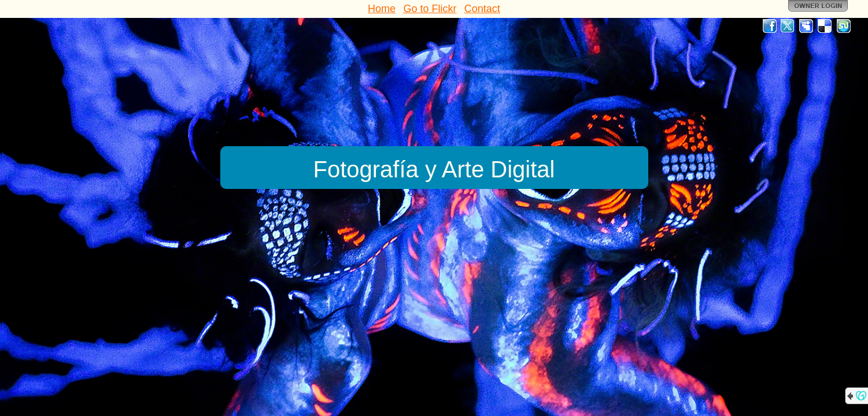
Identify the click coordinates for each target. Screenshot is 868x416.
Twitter (788, 26)
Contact (482, 9)
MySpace (807, 26)
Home (382, 9)
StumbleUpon (844, 26)
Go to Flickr (430, 9)
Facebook (770, 26)
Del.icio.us (825, 26)
